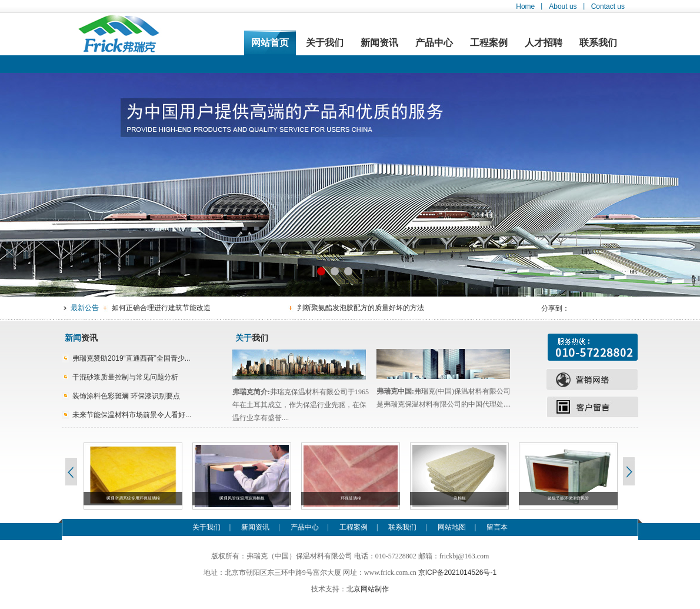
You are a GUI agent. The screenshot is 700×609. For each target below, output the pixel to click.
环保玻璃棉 (351, 498)
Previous (71, 471)
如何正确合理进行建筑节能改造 (161, 308)
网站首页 (270, 43)
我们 (252, 338)
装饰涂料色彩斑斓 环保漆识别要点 (126, 396)
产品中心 (434, 43)
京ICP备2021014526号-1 (457, 573)
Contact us (608, 6)
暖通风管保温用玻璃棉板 (242, 498)
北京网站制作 (368, 589)
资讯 (81, 338)
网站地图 (452, 527)
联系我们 (598, 43)
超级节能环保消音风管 (568, 498)
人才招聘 (544, 43)
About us (563, 6)
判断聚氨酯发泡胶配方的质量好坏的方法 (361, 308)
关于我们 (325, 43)
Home (525, 6)
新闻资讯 (379, 43)
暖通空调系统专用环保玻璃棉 (133, 498)
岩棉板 (460, 498)
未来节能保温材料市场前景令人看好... (132, 415)
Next (629, 471)
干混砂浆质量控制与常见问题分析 (125, 377)
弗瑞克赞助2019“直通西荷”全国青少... (131, 358)
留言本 (497, 527)
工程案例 (489, 43)
